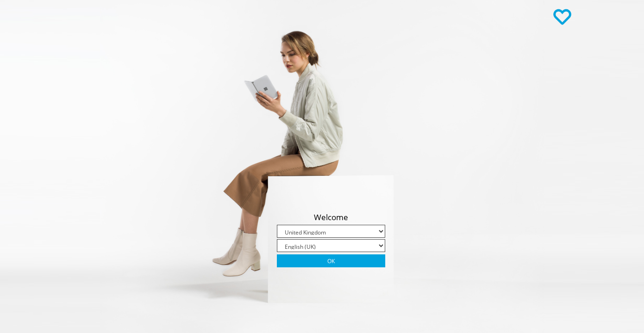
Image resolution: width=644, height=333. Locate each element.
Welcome (331, 217)
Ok (331, 261)
